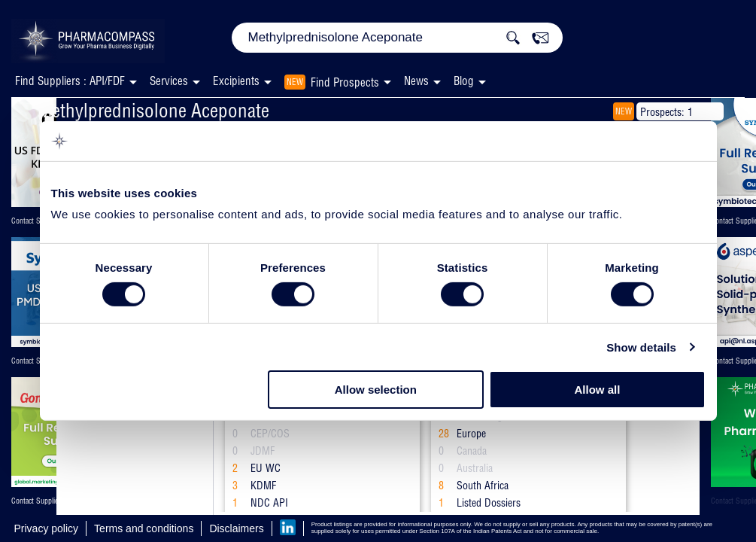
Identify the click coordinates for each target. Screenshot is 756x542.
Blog (464, 81)
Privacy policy (47, 528)
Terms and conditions (144, 528)
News (416, 81)
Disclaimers (236, 528)
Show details (641, 347)
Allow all (598, 390)
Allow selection (376, 390)
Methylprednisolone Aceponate (153, 110)
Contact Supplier (36, 221)
